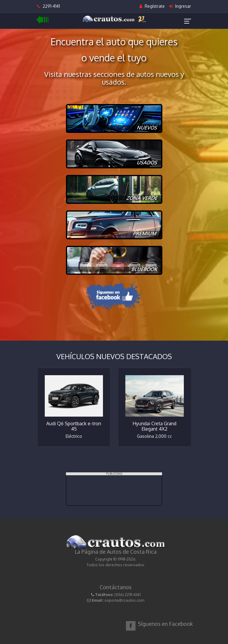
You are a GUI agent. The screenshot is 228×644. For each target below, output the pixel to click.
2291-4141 (48, 6)
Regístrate (152, 6)
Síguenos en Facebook (165, 624)
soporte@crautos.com (124, 600)
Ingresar (180, 6)
